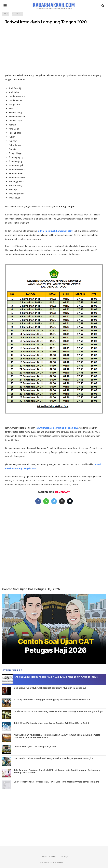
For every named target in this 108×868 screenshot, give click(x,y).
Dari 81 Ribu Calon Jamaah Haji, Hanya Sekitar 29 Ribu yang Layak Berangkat (54, 758)
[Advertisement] (54, 50)
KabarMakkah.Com (60, 862)
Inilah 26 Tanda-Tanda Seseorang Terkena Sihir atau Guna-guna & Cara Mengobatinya (58, 711)
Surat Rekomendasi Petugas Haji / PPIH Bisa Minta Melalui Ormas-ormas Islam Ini (56, 782)
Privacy (64, 857)
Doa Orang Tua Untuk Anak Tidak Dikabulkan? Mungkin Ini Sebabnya (50, 688)
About (44, 857)
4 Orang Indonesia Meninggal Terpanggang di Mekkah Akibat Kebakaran (52, 700)
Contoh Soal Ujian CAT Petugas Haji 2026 (31, 589)
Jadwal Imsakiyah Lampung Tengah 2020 (46, 22)
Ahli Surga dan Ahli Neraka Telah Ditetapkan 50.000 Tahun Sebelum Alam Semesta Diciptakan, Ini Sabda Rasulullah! (57, 736)
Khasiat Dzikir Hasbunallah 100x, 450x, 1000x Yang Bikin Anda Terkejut (56, 677)
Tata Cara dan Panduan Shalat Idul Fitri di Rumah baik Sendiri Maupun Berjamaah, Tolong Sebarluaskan (57, 771)
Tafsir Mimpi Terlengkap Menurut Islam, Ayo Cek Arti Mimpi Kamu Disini (51, 723)
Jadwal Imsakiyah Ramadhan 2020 (55, 231)
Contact (53, 857)
